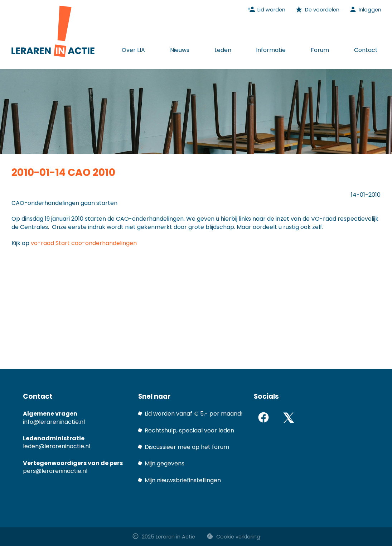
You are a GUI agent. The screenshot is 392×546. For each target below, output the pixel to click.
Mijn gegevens (164, 463)
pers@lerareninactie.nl (55, 471)
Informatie (271, 50)
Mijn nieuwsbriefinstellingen (183, 480)
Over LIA (133, 50)
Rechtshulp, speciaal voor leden (189, 430)
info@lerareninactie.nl (54, 422)
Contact (366, 50)
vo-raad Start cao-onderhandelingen (84, 243)
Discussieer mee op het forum (187, 447)
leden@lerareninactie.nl (57, 446)
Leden (223, 50)
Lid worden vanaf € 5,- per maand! (194, 414)
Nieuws (180, 50)
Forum (320, 50)
